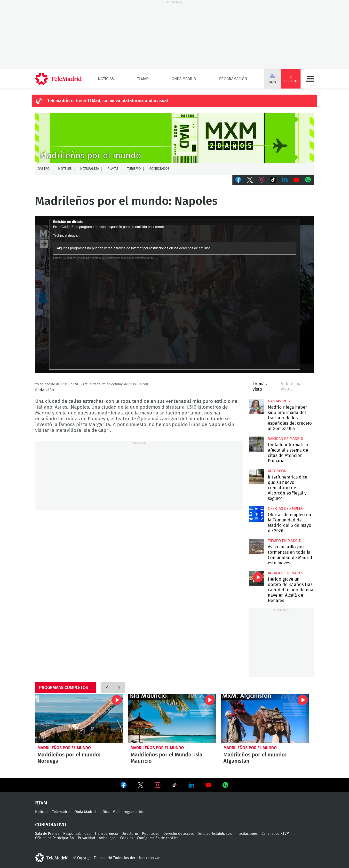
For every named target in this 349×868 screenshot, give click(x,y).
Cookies (127, 838)
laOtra (104, 812)
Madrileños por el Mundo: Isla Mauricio (172, 718)
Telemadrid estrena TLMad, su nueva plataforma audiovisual (108, 101)
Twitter (250, 180)
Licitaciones (248, 834)
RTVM (41, 803)
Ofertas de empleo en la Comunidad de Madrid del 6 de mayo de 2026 (256, 514)
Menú (310, 79)
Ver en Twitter (141, 786)
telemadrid (52, 858)
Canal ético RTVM (275, 834)
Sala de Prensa (47, 834)
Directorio (130, 834)
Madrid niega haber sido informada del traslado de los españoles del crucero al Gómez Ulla (256, 407)
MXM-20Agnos (174, 138)
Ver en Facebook (124, 786)
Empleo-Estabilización (216, 834)
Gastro (44, 169)
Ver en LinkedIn (191, 785)
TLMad (143, 79)
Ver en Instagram (158, 785)
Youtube (296, 180)
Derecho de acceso (179, 834)
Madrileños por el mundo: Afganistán (265, 718)
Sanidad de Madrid (286, 439)
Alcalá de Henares (286, 573)
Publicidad (151, 834)
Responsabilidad (77, 834)
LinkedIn (285, 180)
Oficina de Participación (55, 838)
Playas (113, 169)
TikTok (273, 180)
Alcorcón (277, 471)
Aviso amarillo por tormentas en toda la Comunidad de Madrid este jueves (256, 546)
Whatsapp (308, 180)
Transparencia (106, 834)
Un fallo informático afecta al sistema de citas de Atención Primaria (256, 444)
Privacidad (86, 838)
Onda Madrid (184, 79)
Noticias (106, 79)
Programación (233, 79)
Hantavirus (279, 401)
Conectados (159, 169)
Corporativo (51, 825)
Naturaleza (90, 169)
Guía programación (129, 812)
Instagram (262, 180)
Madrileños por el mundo (64, 748)
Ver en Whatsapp (225, 785)
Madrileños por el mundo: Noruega (79, 718)
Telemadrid (61, 812)
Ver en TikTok (174, 786)
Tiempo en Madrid (285, 541)
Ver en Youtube (208, 785)
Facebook (238, 180)
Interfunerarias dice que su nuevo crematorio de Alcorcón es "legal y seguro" (256, 476)
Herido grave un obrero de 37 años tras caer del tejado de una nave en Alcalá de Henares (256, 579)
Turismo (134, 169)
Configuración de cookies (158, 838)
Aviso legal (108, 838)
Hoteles (65, 169)
